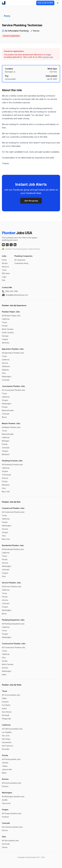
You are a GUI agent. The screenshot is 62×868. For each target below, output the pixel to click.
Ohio (4, 373)
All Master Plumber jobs (11, 427)
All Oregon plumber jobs (12, 813)
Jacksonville (7, 769)
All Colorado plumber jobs (12, 827)
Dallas (4, 698)
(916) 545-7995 (10, 291)
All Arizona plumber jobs (12, 783)
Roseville (6, 749)
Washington (7, 377)
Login (4, 277)
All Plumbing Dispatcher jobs (13, 624)
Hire (4, 280)
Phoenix (5, 786)
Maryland (6, 454)
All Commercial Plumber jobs (13, 512)
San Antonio (7, 712)
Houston (5, 702)
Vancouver (6, 803)
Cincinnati (6, 844)
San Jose (6, 736)
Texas (4, 322)
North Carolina (8, 329)
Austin (4, 708)
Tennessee (6, 475)
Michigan (6, 441)
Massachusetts (8, 410)
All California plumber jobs (12, 729)
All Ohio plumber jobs (10, 840)
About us (5, 267)
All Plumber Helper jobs (11, 316)
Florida (5, 326)
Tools (4, 270)
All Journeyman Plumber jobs (14, 390)
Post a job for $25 (45, 3)
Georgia (5, 336)
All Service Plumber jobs (12, 587)
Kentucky (6, 343)
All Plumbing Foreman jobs (12, 465)
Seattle (5, 800)
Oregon (5, 400)
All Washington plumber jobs (13, 796)
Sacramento (7, 742)
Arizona (5, 363)
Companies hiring (21, 263)
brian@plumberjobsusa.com (15, 295)
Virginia (5, 339)
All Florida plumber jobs (11, 759)
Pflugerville (6, 719)
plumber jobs (48, 57)
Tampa (5, 766)
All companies (20, 260)
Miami (4, 773)
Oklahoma (6, 366)
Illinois (4, 417)
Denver (5, 830)
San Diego (6, 739)
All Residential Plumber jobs (13, 549)
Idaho (4, 675)
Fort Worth (6, 705)
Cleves (5, 847)
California (6, 319)
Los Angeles (7, 732)
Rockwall (6, 715)
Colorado (6, 380)
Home (4, 260)
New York (6, 492)
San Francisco (8, 746)
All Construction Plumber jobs (14, 647)
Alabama (5, 370)
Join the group (31, 201)
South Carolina (8, 333)
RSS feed (6, 273)
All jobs (5, 263)
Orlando (5, 763)
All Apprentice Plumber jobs (13, 353)
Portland (5, 817)
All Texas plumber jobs (11, 695)
